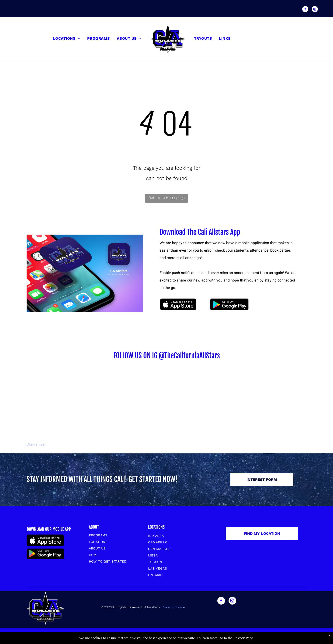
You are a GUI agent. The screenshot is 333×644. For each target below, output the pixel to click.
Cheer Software (174, 607)
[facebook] (305, 10)
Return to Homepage (167, 198)
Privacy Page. (244, 638)
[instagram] (315, 10)
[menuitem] (67, 39)
